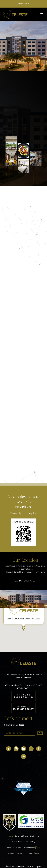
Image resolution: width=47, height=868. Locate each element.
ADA (38, 848)
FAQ (37, 853)
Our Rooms (34, 836)
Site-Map (19, 853)
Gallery (33, 842)
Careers (11, 853)
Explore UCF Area (21, 836)
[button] (42, 14)
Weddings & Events (14, 848)
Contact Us (29, 853)
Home (10, 836)
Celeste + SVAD (29, 848)
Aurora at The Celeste (20, 842)
